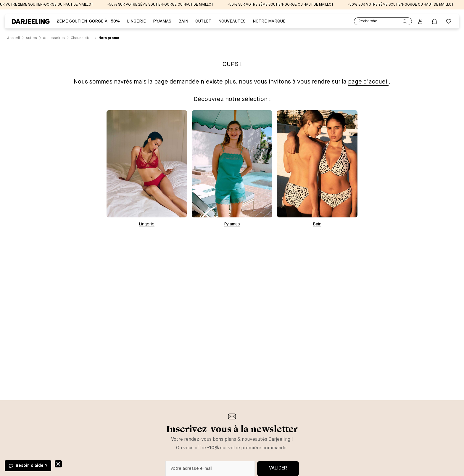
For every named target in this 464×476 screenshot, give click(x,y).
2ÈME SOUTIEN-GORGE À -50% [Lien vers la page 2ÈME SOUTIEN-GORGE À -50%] (88, 21)
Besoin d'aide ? (32, 466)
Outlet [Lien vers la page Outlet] (203, 21)
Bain (317, 224)
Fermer (58, 464)
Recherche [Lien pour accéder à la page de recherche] (383, 21)
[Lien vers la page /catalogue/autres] (31, 38)
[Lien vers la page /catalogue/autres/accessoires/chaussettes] (82, 38)
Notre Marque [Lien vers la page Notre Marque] (269, 21)
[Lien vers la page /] (13, 38)
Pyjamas (232, 224)
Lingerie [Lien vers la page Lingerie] (136, 21)
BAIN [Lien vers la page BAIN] (183, 21)
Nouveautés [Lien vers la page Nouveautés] (232, 21)
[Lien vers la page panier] (434, 21)
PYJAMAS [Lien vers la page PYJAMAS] (162, 21)
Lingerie (147, 224)
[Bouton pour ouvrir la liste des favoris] (449, 21)
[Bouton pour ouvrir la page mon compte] (420, 21)
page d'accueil (368, 82)
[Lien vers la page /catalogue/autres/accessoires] (54, 38)
